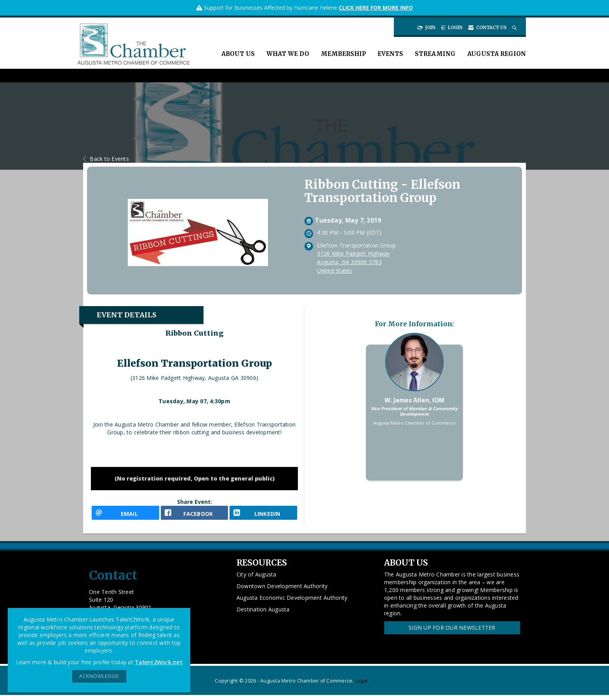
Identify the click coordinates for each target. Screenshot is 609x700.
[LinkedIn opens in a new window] (263, 515)
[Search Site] (515, 28)
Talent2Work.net (159, 662)
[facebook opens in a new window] (195, 515)
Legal (361, 686)
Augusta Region (497, 54)
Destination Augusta (263, 615)
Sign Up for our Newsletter (452, 633)
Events (390, 54)
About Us (238, 54)
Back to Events (106, 159)
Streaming (435, 54)
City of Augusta (257, 580)
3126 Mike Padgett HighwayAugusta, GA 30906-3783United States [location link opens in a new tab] (353, 262)
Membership (343, 54)
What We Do (288, 54)
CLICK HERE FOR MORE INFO (376, 8)
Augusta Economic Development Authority (292, 603)
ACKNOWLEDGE (99, 676)
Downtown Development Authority (282, 591)
